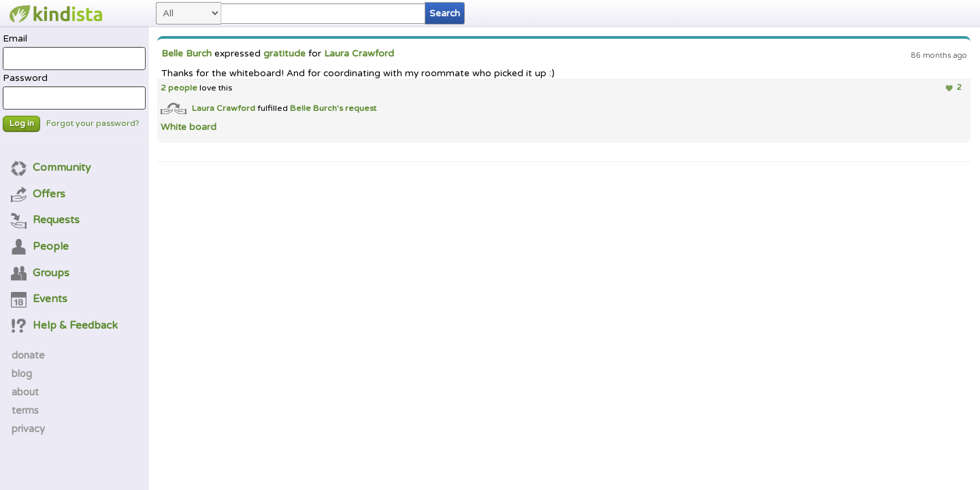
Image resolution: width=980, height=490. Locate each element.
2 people (179, 88)
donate (28, 355)
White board (189, 127)
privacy (28, 429)
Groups (40, 273)
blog (22, 374)
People (40, 246)
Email (74, 52)
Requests (46, 220)
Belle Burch (186, 54)
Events (39, 299)
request (361, 108)
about (25, 392)
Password (74, 91)
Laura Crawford (359, 54)
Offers (38, 194)
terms (25, 410)
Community (51, 167)
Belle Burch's (317, 108)
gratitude (284, 54)
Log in (22, 124)
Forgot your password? (93, 124)
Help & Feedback (65, 325)
